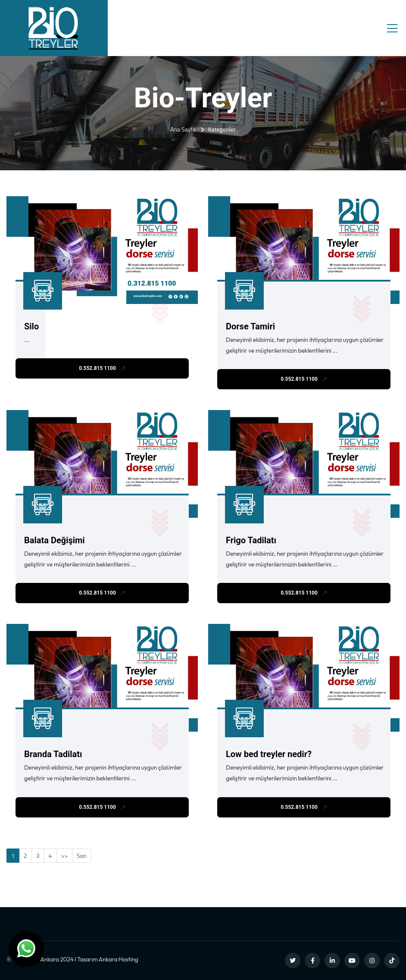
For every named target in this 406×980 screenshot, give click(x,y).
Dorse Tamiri (250, 326)
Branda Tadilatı (53, 754)
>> (64, 856)
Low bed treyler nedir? (269, 754)
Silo (31, 326)
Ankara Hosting (119, 959)
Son (82, 856)
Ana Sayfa (183, 129)
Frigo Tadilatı (251, 540)
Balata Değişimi (55, 540)
